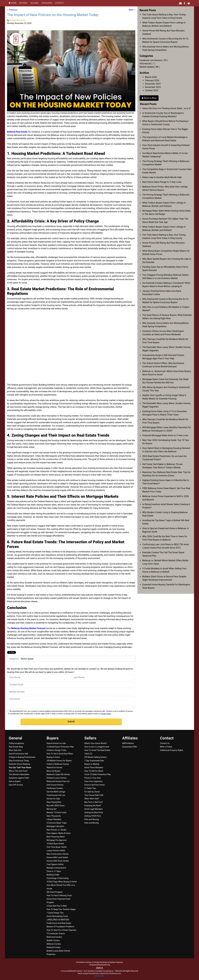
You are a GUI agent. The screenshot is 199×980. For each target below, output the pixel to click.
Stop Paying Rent (54, 802)
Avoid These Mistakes (94, 768)
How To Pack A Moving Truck (59, 895)
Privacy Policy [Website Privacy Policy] (106, 714)
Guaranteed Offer (130, 747)
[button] (71, 722)
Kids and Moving (92, 823)
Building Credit (53, 875)
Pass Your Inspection (93, 781)
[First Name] (39, 677)
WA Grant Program (55, 892)
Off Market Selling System (96, 757)
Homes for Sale (53, 799)
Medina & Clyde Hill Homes (58, 774)
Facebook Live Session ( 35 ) (154, 60)
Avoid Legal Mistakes (94, 809)
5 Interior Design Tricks (56, 750)
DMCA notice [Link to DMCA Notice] (99, 976)
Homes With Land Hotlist (57, 857)
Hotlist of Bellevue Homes (58, 764)
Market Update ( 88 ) (150, 67)
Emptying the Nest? (93, 806)
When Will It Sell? (92, 799)
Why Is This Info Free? (18, 771)
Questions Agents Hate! (19, 778)
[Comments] (71, 702)
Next (132, 10)
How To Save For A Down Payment (61, 930)
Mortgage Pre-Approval (57, 840)
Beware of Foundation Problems (60, 927)
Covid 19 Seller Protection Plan (98, 774)
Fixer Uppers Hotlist (55, 864)
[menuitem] (13, 3)
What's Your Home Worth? (96, 743)
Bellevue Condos (54, 944)
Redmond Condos (54, 937)
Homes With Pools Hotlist (58, 861)
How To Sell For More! (94, 771)
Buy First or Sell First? (94, 802)
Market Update (27, 659)
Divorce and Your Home (95, 785)
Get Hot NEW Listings (56, 792)
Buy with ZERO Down (56, 806)
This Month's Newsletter (19, 774)
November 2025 (153, 87)
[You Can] (20, 768)
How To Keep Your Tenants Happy (61, 909)
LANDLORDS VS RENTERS (58, 920)
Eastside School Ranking (19, 764)
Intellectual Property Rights (172, 750)
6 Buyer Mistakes (54, 819)
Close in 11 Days (54, 871)
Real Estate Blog (16, 747)
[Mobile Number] (71, 692)
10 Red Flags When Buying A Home (62, 882)
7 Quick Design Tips (55, 913)
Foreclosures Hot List (56, 795)
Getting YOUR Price (93, 816)
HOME (13, 3)
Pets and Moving (92, 819)
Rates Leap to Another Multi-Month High (162, 177)
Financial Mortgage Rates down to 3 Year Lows (165, 435)
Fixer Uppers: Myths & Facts (59, 833)
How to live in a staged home (97, 747)
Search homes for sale (56, 743)
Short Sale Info (15, 750)
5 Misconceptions (16, 743)
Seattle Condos (53, 940)
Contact (60, 3)
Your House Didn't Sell (94, 795)
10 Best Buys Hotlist (55, 844)
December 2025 (153, 84)
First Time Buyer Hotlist (57, 847)
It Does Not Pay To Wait (57, 906)
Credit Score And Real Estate (59, 923)
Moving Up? (52, 809)
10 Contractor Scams (56, 934)
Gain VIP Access (16, 785)
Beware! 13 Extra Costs (57, 812)
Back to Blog (149, 98)
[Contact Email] (71, 685)
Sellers (34, 3)
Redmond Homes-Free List (58, 781)
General (15, 738)
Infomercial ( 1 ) (147, 64)
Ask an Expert (15, 781)
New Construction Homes (58, 854)
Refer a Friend (166, 747)
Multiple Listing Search (56, 868)
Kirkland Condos (54, 947)
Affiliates (47, 3)
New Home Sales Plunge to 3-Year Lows (162, 182)
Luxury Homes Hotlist (56, 851)
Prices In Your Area (93, 778)
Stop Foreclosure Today (19, 761)
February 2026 (152, 80)
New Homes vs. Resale (56, 830)
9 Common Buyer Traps (57, 823)
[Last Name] (103, 677)
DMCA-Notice (128, 743)
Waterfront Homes (55, 768)
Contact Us (165, 743)
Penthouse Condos (55, 788)
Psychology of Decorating (58, 878)
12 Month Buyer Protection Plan (60, 747)
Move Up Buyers (53, 771)
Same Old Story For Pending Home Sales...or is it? (167, 108)
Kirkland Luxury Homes (57, 778)
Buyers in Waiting (92, 764)
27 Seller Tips (90, 788)
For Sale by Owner (92, 792)
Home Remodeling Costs (57, 916)
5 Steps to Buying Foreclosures (22, 757)
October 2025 (152, 90)
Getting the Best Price (94, 812)
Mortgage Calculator (55, 826)
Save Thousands (54, 816)
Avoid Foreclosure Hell (18, 754)
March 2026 (151, 77)
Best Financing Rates (56, 837)
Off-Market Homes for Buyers (59, 761)
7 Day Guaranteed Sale (94, 761)
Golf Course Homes (55, 785)
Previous (12, 10)
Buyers (23, 3)
